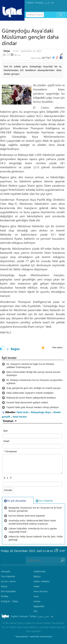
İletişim (37, 576)
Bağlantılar (39, 606)
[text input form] (33, 436)
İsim (6, 431)
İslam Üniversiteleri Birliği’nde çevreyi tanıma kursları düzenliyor (33, 373)
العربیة (40, 616)
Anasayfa (6, 571)
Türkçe (33, 616)
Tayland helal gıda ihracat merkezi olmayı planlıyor (33, 407)
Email (6, 441)
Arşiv (36, 596)
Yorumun (8, 421)
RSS (36, 611)
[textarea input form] (33, 464)
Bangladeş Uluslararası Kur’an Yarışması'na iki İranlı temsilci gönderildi (35, 509)
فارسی (47, 3)
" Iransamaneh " (22, 636)
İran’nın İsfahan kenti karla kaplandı (27, 516)
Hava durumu (41, 591)
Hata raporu (57, 347)
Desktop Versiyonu (35, 15)
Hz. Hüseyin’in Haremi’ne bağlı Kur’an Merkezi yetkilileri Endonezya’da (30, 365)
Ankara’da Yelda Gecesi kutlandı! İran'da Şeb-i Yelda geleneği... (36, 538)
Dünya (7, 51)
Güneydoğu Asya (41, 412)
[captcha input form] (33, 484)
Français (39, 2)
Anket (36, 586)
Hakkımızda (39, 571)
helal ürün (23, 412)
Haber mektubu (42, 581)
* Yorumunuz (10, 451)
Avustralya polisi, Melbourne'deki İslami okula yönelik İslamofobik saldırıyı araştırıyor (32, 522)
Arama (37, 601)
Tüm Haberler (8, 576)
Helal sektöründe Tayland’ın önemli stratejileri (30, 393)
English (30, 2)
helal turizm (20, 417)
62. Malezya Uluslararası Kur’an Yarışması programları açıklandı (35, 381)
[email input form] (33, 446)
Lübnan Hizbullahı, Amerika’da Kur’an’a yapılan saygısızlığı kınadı (33, 530)
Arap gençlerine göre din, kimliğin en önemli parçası (34, 388)
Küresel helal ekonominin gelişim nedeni (27, 402)
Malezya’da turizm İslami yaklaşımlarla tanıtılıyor (31, 397)
